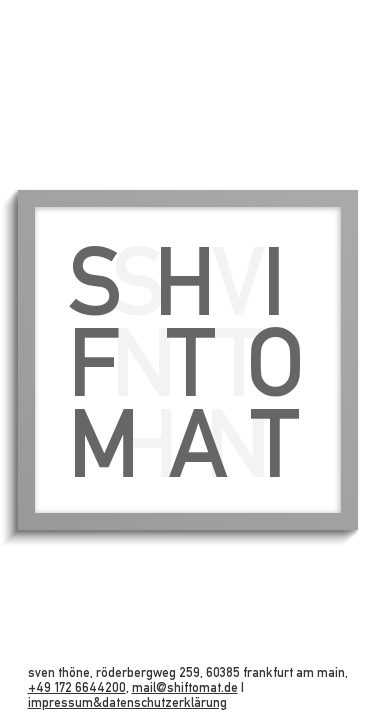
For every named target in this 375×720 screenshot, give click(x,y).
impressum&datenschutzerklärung (127, 702)
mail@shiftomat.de (185, 687)
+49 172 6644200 (77, 687)
